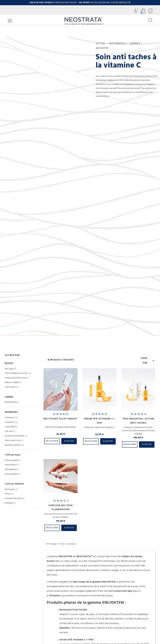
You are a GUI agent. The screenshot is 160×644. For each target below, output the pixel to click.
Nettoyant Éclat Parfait (61, 419)
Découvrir (52, 441)
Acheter (69, 441)
